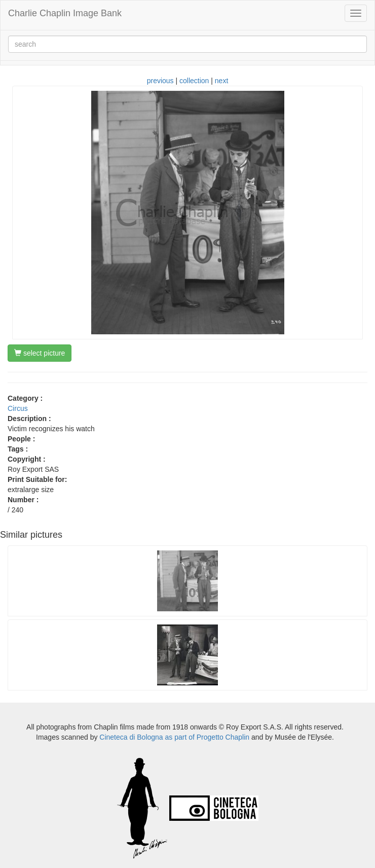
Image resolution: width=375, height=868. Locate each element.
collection (194, 81)
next (221, 81)
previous (160, 81)
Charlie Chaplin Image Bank (65, 13)
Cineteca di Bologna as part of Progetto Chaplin (174, 737)
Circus (18, 408)
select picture (40, 353)
